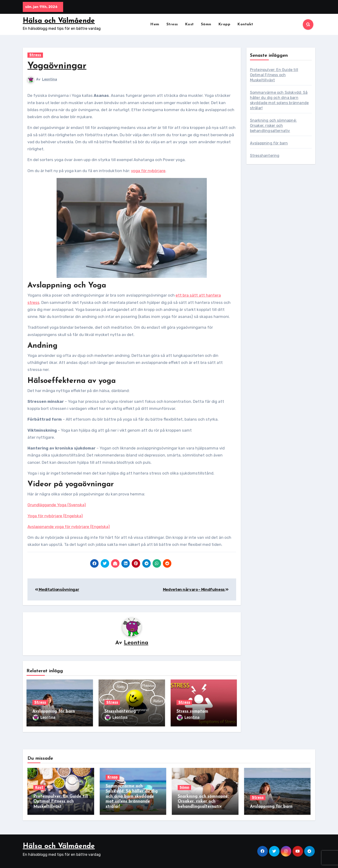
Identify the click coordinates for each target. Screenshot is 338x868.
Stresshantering (120, 711)
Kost (189, 24)
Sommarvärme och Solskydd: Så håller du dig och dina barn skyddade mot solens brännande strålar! (132, 796)
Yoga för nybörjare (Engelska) (55, 516)
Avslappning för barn (54, 711)
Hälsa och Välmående (59, 21)
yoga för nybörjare (148, 171)
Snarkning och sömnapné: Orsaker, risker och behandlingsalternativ (273, 126)
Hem (155, 24)
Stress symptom (192, 711)
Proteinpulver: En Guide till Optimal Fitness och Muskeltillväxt (274, 75)
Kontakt (245, 24)
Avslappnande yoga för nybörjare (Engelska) (69, 527)
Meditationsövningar (57, 590)
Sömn (206, 24)
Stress (172, 24)
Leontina (50, 79)
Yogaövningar (57, 66)
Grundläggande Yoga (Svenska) (57, 505)
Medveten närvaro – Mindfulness (196, 590)
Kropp (224, 24)
